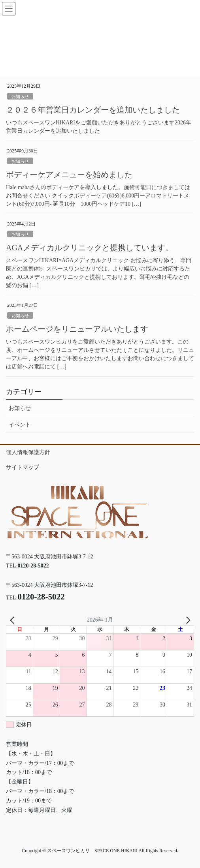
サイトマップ (23, 467)
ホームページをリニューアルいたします (77, 329)
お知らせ (20, 96)
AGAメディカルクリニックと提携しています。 (90, 248)
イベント (20, 425)
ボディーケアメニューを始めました (69, 175)
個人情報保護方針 (28, 452)
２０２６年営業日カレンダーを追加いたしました (93, 110)
